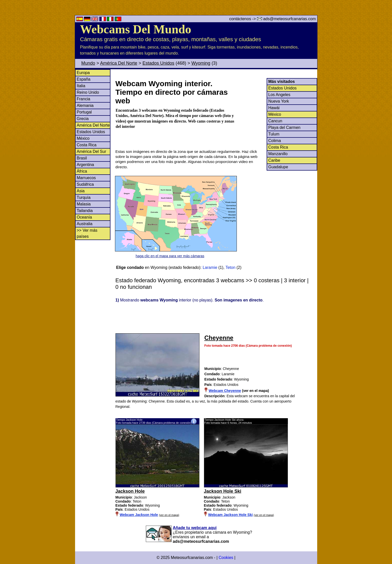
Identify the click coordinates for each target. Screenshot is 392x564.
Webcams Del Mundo (136, 29)
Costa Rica (87, 145)
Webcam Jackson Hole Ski (230, 515)
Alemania (85, 105)
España (84, 79)
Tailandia (85, 211)
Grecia (83, 119)
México (83, 138)
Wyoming (201, 63)
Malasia (84, 204)
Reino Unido (88, 92)
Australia (85, 224)
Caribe (274, 160)
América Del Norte (119, 63)
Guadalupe (278, 167)
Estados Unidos (158, 63)
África (82, 171)
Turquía (84, 197)
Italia (81, 86)
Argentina (86, 165)
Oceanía (84, 217)
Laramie (210, 267)
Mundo (88, 63)
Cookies (226, 558)
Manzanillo (278, 154)
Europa (83, 73)
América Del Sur (91, 151)
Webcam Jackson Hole (139, 515)
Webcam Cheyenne (225, 391)
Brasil (82, 158)
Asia (81, 191)
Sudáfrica (85, 184)
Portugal (84, 112)
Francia (84, 99)
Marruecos (86, 178)
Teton (230, 267)
